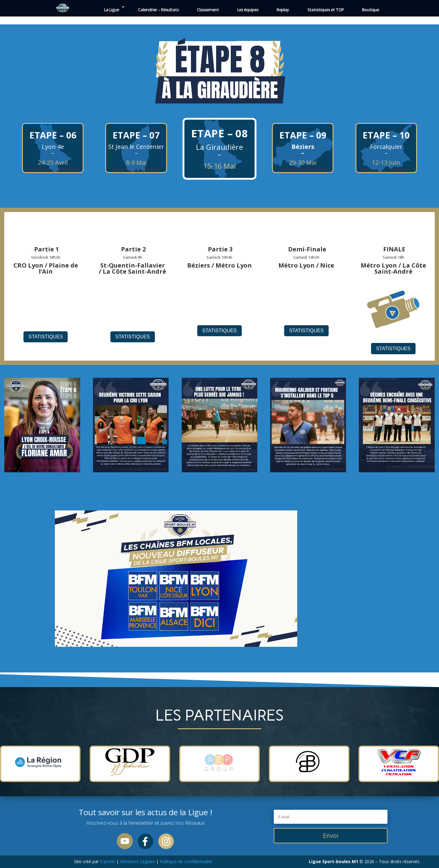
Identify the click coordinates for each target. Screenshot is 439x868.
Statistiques (46, 337)
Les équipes (248, 10)
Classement (208, 10)
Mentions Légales (137, 861)
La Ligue (111, 10)
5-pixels (107, 861)
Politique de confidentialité (185, 861)
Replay (283, 10)
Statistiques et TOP (325, 10)
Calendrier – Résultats (158, 10)
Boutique (370, 10)
